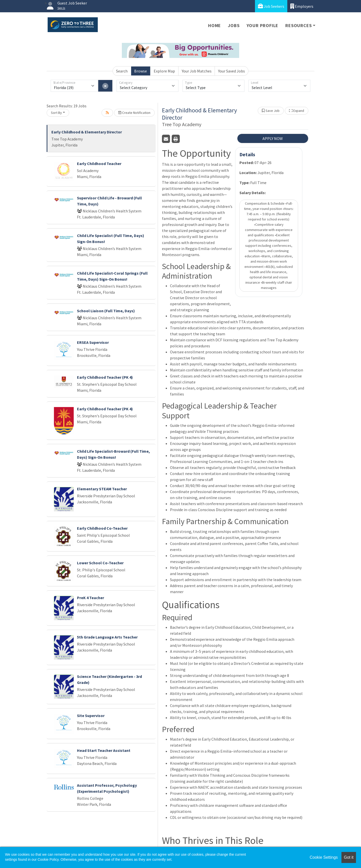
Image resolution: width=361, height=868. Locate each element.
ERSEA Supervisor (93, 342)
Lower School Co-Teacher (100, 563)
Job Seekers (271, 6)
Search (122, 71)
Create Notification (134, 113)
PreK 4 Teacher (91, 598)
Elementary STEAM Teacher (102, 489)
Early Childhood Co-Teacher (102, 528)
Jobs (234, 25)
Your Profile (263, 25)
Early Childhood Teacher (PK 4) (105, 377)
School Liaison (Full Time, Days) (106, 311)
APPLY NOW (273, 138)
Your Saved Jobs (232, 71)
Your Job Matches (197, 71)
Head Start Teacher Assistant (104, 750)
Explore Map (164, 71)
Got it (349, 857)
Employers (302, 6)
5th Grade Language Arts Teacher (107, 637)
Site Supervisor (91, 716)
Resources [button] (298, 25)
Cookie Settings (324, 857)
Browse (141, 71)
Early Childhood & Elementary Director (87, 132)
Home (214, 25)
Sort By (56, 113)
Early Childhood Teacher (99, 164)
